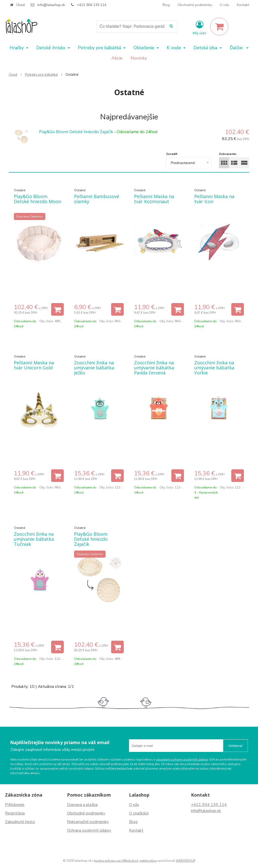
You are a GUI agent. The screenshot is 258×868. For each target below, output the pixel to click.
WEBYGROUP (186, 861)
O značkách (139, 813)
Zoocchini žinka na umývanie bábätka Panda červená (154, 368)
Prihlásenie (15, 805)
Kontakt (243, 5)
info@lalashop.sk (51, 5)
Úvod (21, 5)
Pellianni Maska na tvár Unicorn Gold (34, 365)
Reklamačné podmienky (88, 822)
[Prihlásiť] (199, 28)
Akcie (117, 58)
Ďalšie (239, 48)
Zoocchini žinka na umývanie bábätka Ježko (94, 368)
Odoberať (235, 746)
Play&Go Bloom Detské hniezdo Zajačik (76, 132)
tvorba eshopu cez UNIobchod (116, 861)
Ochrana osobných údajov (89, 830)
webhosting (148, 861)
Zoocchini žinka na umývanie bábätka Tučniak (34, 539)
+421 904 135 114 (92, 5)
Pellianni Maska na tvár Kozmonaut (154, 199)
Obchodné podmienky (195, 5)
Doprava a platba (82, 805)
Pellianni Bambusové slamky (97, 199)
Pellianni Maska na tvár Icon (214, 199)
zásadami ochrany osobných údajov (182, 759)
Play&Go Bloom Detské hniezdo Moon (37, 199)
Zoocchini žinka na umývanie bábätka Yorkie (214, 368)
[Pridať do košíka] (57, 309)
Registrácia (15, 813)
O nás (224, 5)
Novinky (139, 58)
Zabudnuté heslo (20, 822)
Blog (166, 5)
